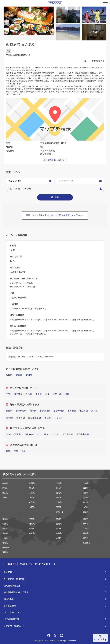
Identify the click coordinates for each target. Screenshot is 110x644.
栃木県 (59, 488)
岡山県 (59, 529)
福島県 (86, 512)
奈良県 (86, 538)
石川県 (32, 493)
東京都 (59, 507)
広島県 (59, 533)
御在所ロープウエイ (54, 418)
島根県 (59, 524)
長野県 (32, 507)
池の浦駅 (72, 411)
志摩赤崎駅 (59, 411)
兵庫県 (86, 533)
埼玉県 (59, 498)
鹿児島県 (6, 548)
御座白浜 (18, 394)
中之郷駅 (84, 411)
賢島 (8, 451)
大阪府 (86, 529)
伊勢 (8, 394)
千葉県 (59, 502)
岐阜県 (9, 375)
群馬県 (59, 493)
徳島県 (32, 519)
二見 (47, 394)
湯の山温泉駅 (34, 418)
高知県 (32, 533)
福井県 (32, 498)
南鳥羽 (38, 394)
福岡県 (5, 519)
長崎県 (5, 529)
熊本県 (5, 533)
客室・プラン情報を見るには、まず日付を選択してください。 (55, 215)
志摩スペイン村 (31, 434)
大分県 (5, 538)
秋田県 (86, 502)
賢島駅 (9, 411)
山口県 (59, 538)
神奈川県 (60, 512)
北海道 (86, 483)
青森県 (86, 488)
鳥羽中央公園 (82, 434)
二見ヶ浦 (57, 394)
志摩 (16, 451)
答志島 (29, 394)
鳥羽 (23, 451)
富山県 (32, 488)
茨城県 (59, 483)
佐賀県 (5, 524)
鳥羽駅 (94, 411)
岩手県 (86, 493)
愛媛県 (32, 529)
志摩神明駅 (21, 411)
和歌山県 (87, 543)
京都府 (86, 524)
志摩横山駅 (45, 411)
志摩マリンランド (50, 434)
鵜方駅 (33, 411)
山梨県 (32, 502)
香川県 (32, 524)
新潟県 (32, 483)
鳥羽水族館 (67, 434)
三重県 (5, 498)
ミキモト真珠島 (13, 434)
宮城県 (86, 498)
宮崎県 (5, 543)
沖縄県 (5, 552)
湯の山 (68, 394)
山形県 (86, 507)
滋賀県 (86, 519)
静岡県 (19, 375)
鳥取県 (59, 519)
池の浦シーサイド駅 (15, 418)
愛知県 (29, 375)
